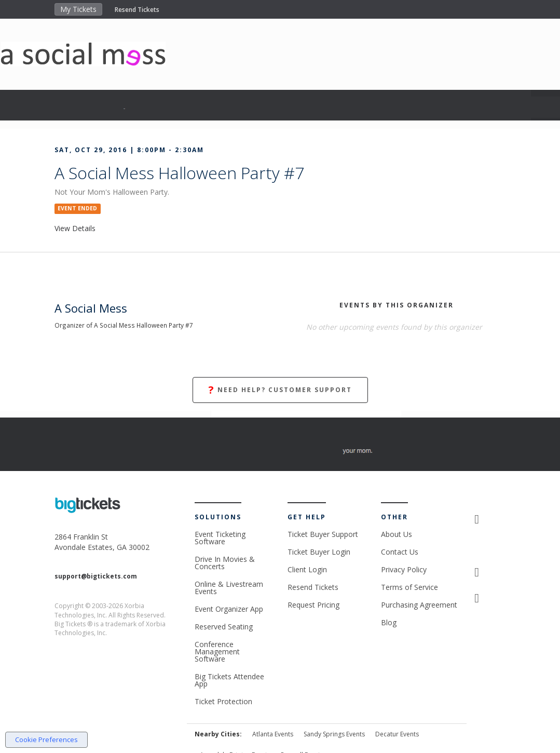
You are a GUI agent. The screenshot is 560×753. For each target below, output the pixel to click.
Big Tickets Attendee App (229, 680)
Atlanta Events (273, 734)
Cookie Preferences (46, 739)
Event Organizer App (229, 609)
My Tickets (78, 9)
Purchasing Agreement (419, 605)
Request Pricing (313, 605)
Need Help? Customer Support (280, 390)
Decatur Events (397, 734)
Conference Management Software (217, 651)
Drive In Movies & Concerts (225, 563)
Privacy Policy (404, 569)
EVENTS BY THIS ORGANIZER (397, 305)
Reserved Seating (224, 627)
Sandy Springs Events (334, 734)
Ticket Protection (223, 701)
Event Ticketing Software (220, 538)
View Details (75, 228)
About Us (397, 534)
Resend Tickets (137, 10)
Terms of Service (409, 587)
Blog (389, 622)
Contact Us (400, 552)
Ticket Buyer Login (319, 552)
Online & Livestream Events (229, 588)
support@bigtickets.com (96, 576)
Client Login (307, 569)
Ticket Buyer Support (323, 534)
